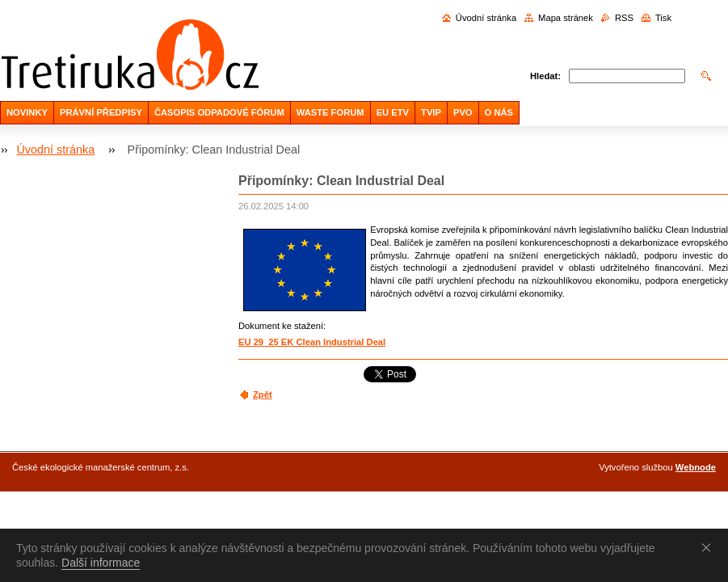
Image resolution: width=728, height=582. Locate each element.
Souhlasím (709, 547)
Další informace (101, 563)
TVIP (431, 112)
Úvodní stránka (486, 18)
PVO (463, 112)
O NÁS (499, 112)
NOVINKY (27, 112)
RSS (624, 18)
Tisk (663, 18)
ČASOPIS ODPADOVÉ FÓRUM (219, 112)
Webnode (696, 467)
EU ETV (393, 112)
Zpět (263, 394)
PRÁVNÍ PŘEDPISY (101, 112)
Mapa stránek (566, 18)
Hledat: (545, 76)
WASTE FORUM (330, 112)
